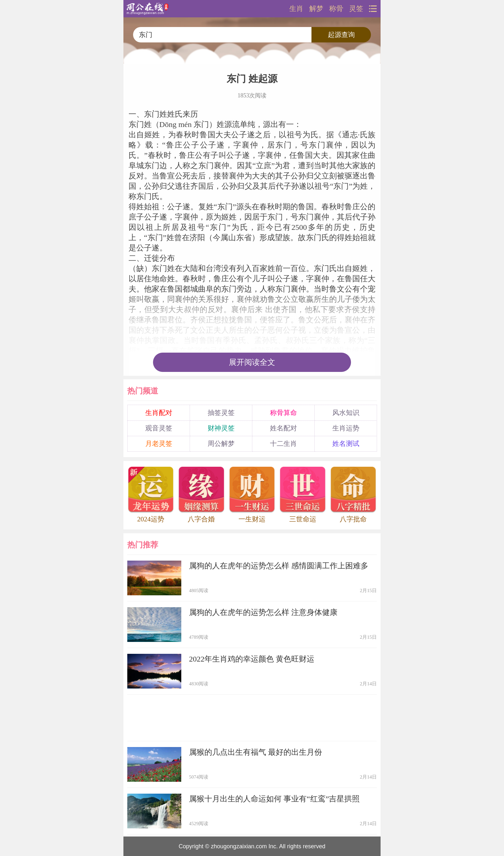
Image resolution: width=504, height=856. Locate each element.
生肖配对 (159, 413)
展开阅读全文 (252, 362)
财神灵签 (221, 428)
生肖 (296, 9)
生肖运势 (346, 428)
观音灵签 (159, 428)
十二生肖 (283, 444)
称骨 (336, 9)
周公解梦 (221, 444)
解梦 (316, 9)
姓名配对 (283, 428)
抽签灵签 (221, 413)
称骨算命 (283, 413)
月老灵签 (159, 444)
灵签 (356, 9)
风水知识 (346, 413)
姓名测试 (346, 444)
